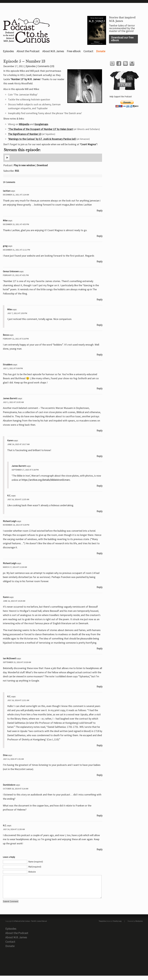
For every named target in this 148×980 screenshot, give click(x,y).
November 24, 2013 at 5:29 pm (16, 525)
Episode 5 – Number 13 (24, 61)
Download (42, 165)
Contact (88, 51)
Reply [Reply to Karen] (100, 456)
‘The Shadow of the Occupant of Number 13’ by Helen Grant (40, 129)
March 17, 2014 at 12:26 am (15, 567)
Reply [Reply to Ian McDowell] (100, 686)
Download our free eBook (122, 39)
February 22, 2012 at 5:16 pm (16, 339)
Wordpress (139, 925)
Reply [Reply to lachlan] (100, 211)
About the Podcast (28, 51)
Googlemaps (41, 124)
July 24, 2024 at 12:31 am (18, 700)
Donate (101, 51)
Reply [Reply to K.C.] (100, 511)
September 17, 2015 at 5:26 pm (25, 470)
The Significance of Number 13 (25, 134)
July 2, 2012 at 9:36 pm (13, 368)
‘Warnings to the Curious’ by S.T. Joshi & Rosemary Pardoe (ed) (42, 139)
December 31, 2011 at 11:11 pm (16, 250)
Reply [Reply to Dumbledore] (100, 815)
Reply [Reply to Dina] (100, 775)
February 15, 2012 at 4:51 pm (16, 275)
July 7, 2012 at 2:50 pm (17, 313)
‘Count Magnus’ (88, 144)
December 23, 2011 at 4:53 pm (16, 224)
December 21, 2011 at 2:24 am (16, 195)
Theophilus (102, 925)
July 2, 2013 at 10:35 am (13, 402)
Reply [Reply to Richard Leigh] (100, 553)
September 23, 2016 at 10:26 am (17, 662)
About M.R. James (53, 51)
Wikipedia (24, 124)
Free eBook (74, 51)
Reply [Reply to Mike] (100, 236)
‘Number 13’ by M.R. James (25, 79)
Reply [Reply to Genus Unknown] (100, 299)
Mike (5, 220)
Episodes (8, 51)
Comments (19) (46, 66)
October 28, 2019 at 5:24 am (16, 789)
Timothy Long (117, 925)
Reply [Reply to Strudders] (100, 388)
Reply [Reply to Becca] (100, 355)
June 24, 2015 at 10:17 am (18, 444)
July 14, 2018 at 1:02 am (13, 759)
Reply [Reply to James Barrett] (100, 430)
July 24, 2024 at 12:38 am (14, 829)
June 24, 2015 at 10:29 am (14, 601)
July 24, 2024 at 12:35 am (18, 499)
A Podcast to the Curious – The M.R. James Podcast (30, 925)
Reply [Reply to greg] (100, 261)
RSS (17, 171)
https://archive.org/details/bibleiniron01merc (46, 480)
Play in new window (24, 165)
